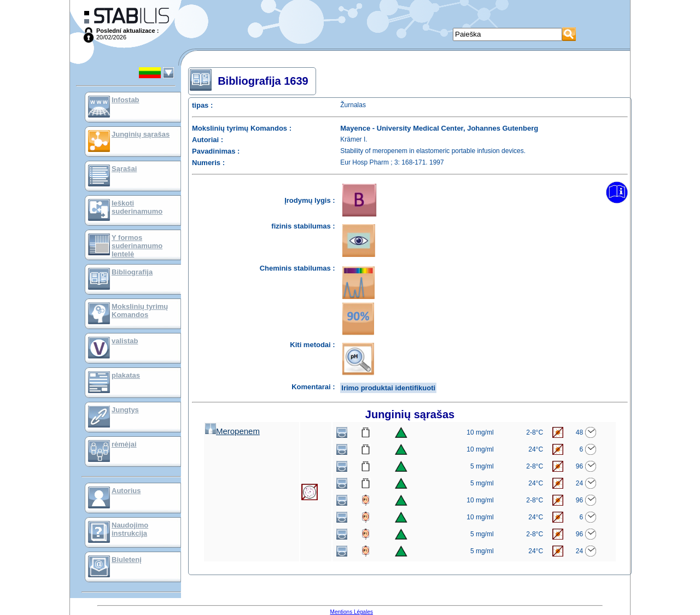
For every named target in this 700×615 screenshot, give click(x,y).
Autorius (126, 491)
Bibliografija (132, 272)
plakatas (126, 375)
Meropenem (232, 431)
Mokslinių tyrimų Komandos (140, 311)
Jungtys (125, 410)
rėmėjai (124, 444)
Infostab (126, 100)
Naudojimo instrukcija (130, 529)
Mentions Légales (352, 612)
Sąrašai (124, 169)
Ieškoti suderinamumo (137, 207)
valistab (125, 341)
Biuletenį (127, 560)
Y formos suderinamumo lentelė (137, 246)
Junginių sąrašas (141, 134)
